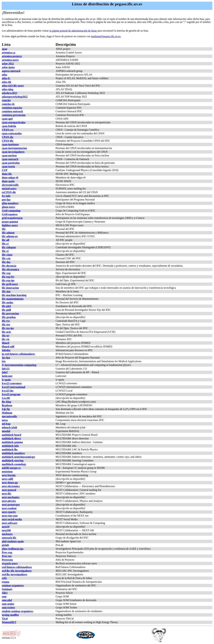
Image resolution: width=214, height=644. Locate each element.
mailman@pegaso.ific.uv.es (106, 36)
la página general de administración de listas (73, 31)
